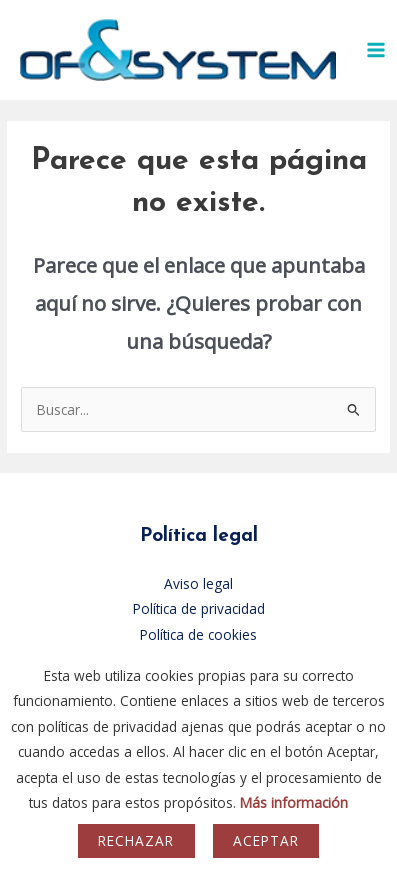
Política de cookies (198, 634)
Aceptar (266, 840)
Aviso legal (198, 583)
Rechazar (136, 840)
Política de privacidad (199, 608)
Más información (294, 802)
